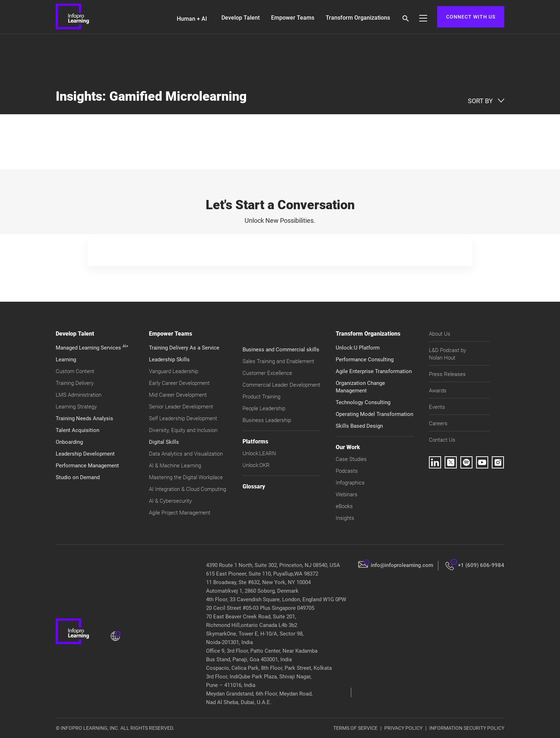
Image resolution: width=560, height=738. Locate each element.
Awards (438, 391)
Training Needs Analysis (84, 418)
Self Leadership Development (183, 418)
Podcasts (347, 471)
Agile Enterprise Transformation (374, 371)
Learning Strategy (76, 407)
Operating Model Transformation (374, 414)
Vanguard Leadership (174, 371)
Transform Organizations (358, 18)
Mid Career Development (178, 395)
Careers (438, 423)
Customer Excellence (267, 373)
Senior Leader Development (181, 407)
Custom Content (75, 371)
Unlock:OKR (256, 465)
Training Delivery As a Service (184, 348)
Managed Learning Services (92, 348)
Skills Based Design (359, 426)
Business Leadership (267, 420)
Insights (345, 518)
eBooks (344, 506)
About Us (440, 334)
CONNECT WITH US (471, 17)
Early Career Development (179, 383)
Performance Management (87, 466)
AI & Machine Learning (175, 466)
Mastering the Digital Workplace (186, 477)
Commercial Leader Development (281, 385)
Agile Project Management (180, 513)
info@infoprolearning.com (402, 565)
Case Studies (351, 459)
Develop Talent (241, 18)
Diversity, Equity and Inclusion (183, 430)
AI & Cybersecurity (170, 501)
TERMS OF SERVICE (355, 728)
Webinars (347, 494)
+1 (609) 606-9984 (481, 565)
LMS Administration (79, 395)
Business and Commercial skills (281, 350)
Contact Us (442, 440)
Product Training (261, 397)
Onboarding (69, 442)
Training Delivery (75, 383)
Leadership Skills (169, 360)
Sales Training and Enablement (278, 361)
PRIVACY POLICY (403, 728)
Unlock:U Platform (358, 348)
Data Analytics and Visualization (186, 454)
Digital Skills (164, 442)
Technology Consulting (363, 402)
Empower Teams (293, 18)
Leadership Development (85, 454)
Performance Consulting (365, 360)
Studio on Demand (78, 477)
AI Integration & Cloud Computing (187, 489)
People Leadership (264, 408)
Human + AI (192, 19)
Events (437, 407)
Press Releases (447, 374)
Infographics (350, 483)
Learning (66, 360)
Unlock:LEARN (259, 453)
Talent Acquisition (77, 430)
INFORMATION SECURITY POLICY (467, 728)
